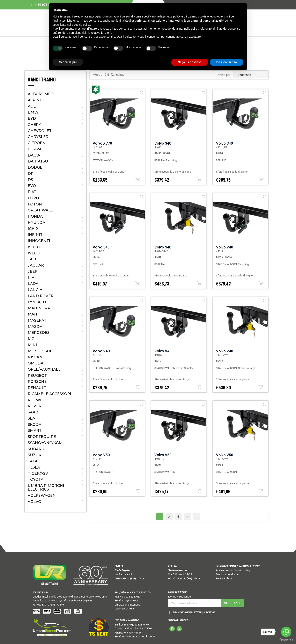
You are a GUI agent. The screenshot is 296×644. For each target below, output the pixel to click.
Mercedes (39, 333)
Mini (32, 345)
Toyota (36, 479)
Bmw (33, 112)
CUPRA (35, 149)
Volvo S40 (163, 143)
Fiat (32, 192)
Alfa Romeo (41, 94)
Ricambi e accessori (49, 394)
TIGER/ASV (38, 473)
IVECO (34, 253)
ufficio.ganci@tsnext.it (128, 605)
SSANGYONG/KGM (45, 443)
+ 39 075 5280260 (140, 592)
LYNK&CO (37, 302)
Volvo (35, 502)
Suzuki (35, 455)
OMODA (36, 363)
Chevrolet (40, 131)
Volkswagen (42, 495)
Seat (33, 418)
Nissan (35, 357)
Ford (33, 198)
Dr (31, 174)
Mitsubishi (39, 351)
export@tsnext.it (124, 609)
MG (31, 339)
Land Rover (41, 296)
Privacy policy (224, 570)
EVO (32, 186)
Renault (37, 388)
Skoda (35, 425)
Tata (33, 461)
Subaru (36, 449)
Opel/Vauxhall (44, 369)
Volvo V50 (101, 455)
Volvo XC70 (102, 143)
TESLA (34, 467)
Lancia (35, 290)
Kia (31, 278)
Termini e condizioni (227, 574)
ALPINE (35, 100)
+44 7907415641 (133, 633)
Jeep (33, 272)
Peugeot (37, 376)
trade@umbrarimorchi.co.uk (139, 636)
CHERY (34, 125)
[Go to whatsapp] (286, 632)
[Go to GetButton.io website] (286, 640)
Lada (33, 284)
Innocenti (39, 241)
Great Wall (40, 210)
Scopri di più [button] (68, 62)
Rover (35, 406)
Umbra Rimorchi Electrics (46, 487)
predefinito (251, 75)
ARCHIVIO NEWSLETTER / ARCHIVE (194, 612)
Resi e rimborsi (224, 578)
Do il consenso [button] (227, 62)
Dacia (34, 155)
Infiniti (36, 235)
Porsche (37, 382)
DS (30, 180)
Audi (33, 106)
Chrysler (38, 137)
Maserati (38, 320)
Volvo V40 (225, 247)
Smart (35, 430)
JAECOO (36, 259)
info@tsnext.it (131, 600)
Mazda (35, 327)
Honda (35, 216)
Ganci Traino (42, 80)
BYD (32, 118)
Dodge (35, 167)
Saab (33, 412)
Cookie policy (242, 570)
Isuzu (34, 247)
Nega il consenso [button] (190, 62)
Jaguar (36, 265)
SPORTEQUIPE (42, 437)
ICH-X (33, 229)
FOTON (35, 204)
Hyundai (37, 223)
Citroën (37, 143)
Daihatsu (38, 161)
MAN (32, 314)
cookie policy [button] (82, 25)
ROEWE (35, 400)
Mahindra (39, 308)
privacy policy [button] (172, 16)
